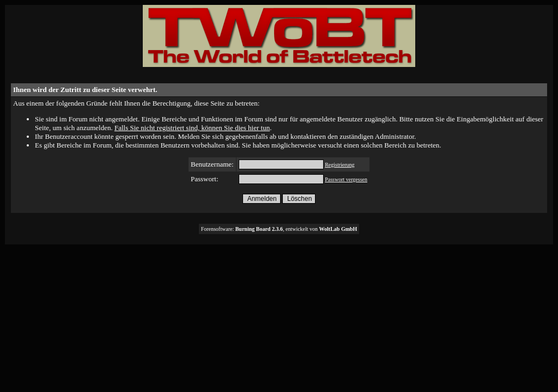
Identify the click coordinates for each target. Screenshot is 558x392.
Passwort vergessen (346, 179)
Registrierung (339, 165)
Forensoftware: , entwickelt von (279, 229)
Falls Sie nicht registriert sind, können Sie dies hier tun (192, 128)
